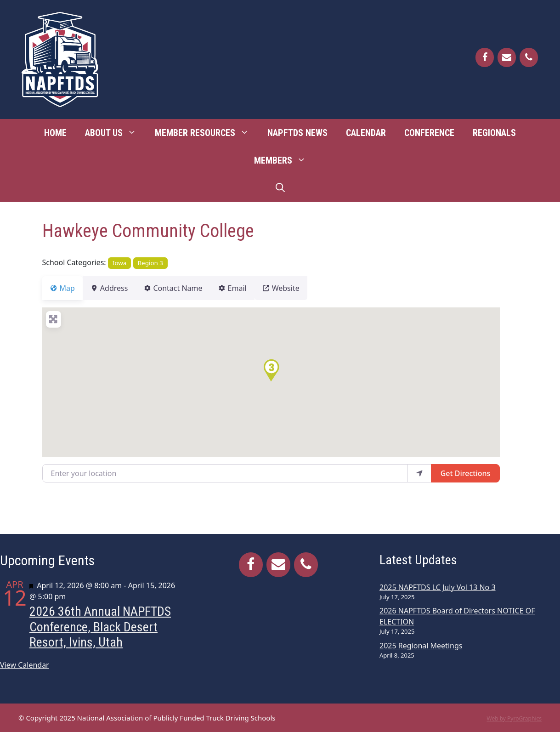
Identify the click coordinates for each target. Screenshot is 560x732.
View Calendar (25, 665)
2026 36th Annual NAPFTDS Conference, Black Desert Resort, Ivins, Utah (100, 627)
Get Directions (466, 473)
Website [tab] (303, 288)
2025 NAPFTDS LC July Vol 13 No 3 (438, 587)
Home (55, 133)
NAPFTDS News (297, 133)
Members (285, 160)
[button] (271, 370)
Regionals (494, 133)
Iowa (120, 263)
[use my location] (419, 473)
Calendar (366, 133)
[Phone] (529, 57)
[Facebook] (485, 57)
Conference (429, 133)
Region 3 (150, 263)
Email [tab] (249, 288)
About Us (115, 133)
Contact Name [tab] (184, 288)
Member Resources (206, 133)
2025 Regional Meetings (421, 646)
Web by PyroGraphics (514, 718)
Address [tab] (115, 288)
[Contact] (507, 57)
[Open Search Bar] (280, 188)
